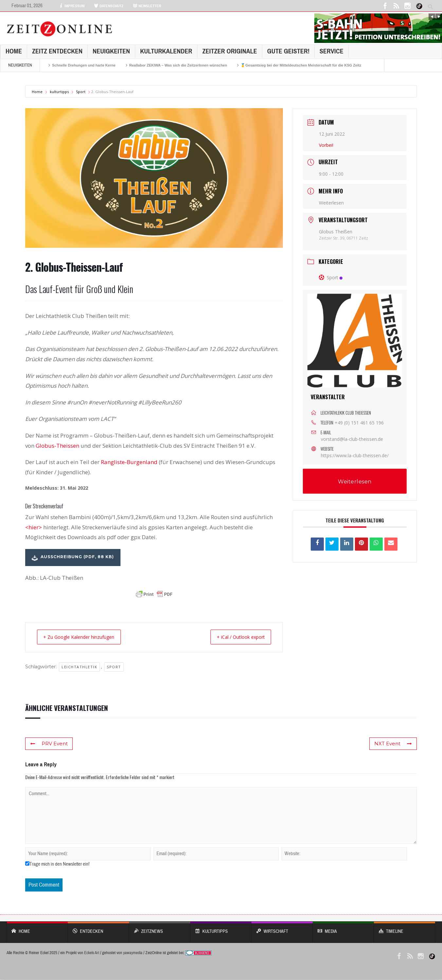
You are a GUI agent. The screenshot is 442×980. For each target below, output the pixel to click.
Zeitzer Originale (230, 51)
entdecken (98, 928)
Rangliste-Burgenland (130, 462)
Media (343, 928)
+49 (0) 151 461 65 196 (359, 423)
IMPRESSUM (72, 6)
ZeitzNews (160, 928)
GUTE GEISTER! (288, 51)
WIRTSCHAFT (282, 928)
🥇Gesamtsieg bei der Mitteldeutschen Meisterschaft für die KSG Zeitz (301, 65)
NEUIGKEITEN (111, 51)
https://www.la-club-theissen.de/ (355, 455)
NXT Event (394, 744)
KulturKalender (166, 51)
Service (331, 51)
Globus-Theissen (57, 446)
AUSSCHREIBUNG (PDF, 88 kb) (73, 558)
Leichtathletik (79, 667)
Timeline (405, 928)
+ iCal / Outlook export (236, 637)
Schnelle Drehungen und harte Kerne (84, 65)
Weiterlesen (331, 203)
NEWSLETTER (147, 6)
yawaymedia (133, 953)
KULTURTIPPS (221, 928)
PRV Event (48, 744)
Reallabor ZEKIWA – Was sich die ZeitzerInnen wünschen (178, 65)
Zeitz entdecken (57, 51)
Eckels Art (92, 953)
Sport (81, 92)
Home (14, 51)
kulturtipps (59, 92)
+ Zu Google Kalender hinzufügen (84, 637)
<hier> (34, 527)
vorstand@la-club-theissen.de (352, 439)
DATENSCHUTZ (109, 6)
